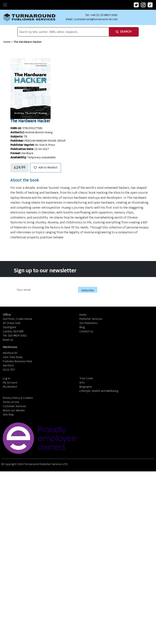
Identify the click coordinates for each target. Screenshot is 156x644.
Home (7, 42)
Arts (82, 383)
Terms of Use (11, 402)
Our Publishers (88, 323)
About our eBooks (14, 411)
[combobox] (63, 32)
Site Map (8, 415)
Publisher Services (91, 319)
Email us (8, 340)
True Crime (86, 379)
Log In (6, 379)
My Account (10, 383)
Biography (86, 387)
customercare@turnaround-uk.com (96, 19)
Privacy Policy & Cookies (18, 398)
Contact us (86, 332)
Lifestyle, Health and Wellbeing (99, 391)
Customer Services (14, 406)
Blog (82, 327)
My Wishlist (10, 387)
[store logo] (29, 17)
